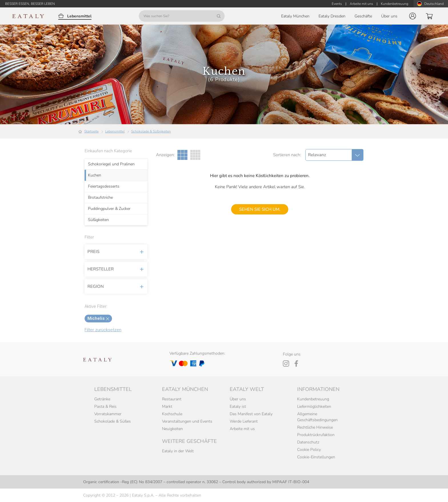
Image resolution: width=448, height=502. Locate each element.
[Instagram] (286, 364)
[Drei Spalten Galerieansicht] (182, 155)
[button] (413, 16)
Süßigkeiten (98, 220)
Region (116, 286)
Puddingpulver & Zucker (109, 209)
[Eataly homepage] (28, 16)
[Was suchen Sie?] (182, 16)
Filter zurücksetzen (103, 330)
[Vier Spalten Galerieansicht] (195, 155)
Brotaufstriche (100, 198)
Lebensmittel (115, 131)
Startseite (91, 131)
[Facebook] (296, 364)
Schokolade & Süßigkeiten (151, 131)
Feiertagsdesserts (104, 186)
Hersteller (116, 269)
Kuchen (95, 175)
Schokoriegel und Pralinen (111, 164)
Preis (116, 252)
